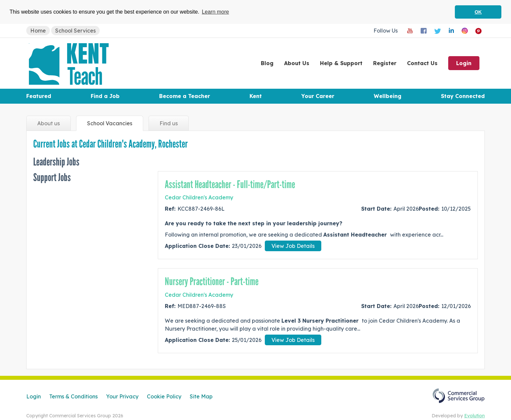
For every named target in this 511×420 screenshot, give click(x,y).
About (297, 63)
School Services (75, 30)
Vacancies (110, 123)
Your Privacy (122, 396)
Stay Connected (463, 96)
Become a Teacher (185, 96)
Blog (267, 63)
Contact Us (422, 63)
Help (341, 63)
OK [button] (478, 12)
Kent (256, 96)
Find (169, 123)
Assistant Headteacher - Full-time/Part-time (230, 184)
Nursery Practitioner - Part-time (212, 281)
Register (385, 63)
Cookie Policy (164, 396)
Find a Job (105, 96)
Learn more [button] (215, 12)
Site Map (201, 396)
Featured (39, 96)
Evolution (474, 415)
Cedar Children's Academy (199, 197)
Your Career (318, 96)
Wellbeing (388, 96)
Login (464, 63)
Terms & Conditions (73, 396)
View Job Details (293, 246)
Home (38, 30)
